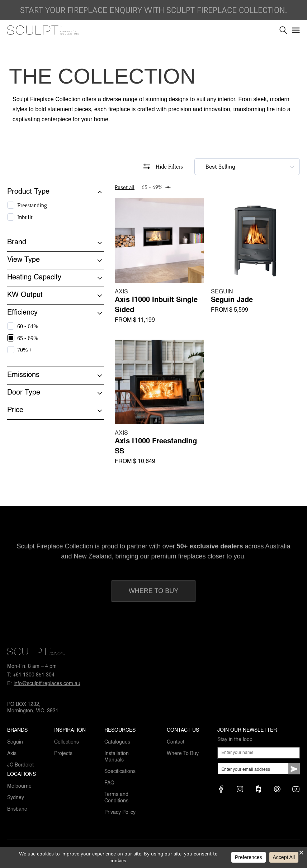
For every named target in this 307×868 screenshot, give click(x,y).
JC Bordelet (20, 765)
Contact (176, 742)
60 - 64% (28, 326)
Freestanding (32, 205)
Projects (63, 754)
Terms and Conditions (116, 798)
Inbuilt (25, 217)
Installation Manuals (117, 757)
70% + (25, 350)
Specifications (120, 772)
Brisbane (17, 809)
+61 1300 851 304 (34, 675)
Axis (12, 754)
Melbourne (19, 786)
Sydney (16, 798)
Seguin (15, 742)
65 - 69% (28, 338)
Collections (67, 742)
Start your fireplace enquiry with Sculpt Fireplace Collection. (153, 10)
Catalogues (117, 742)
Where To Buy (183, 754)
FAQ (109, 783)
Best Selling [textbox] (220, 166)
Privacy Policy (120, 812)
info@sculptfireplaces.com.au (47, 684)
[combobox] (247, 167)
